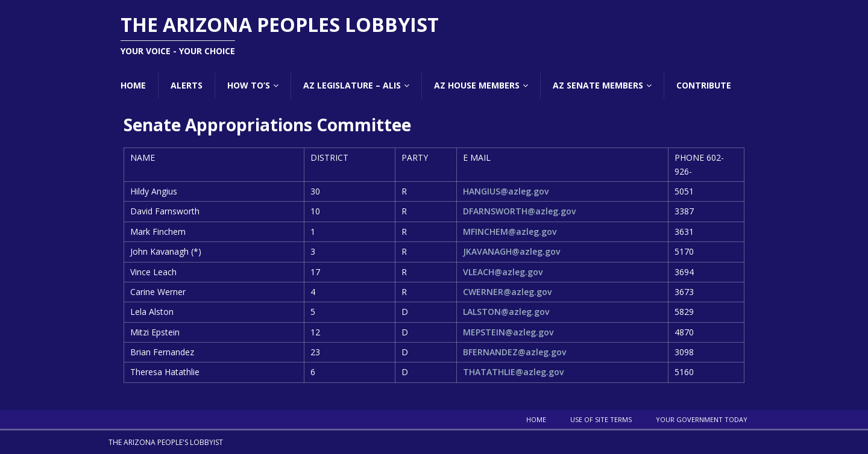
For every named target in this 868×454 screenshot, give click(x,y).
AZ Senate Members (598, 85)
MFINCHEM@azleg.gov (510, 232)
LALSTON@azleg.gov (506, 312)
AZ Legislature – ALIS (352, 85)
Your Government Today (702, 419)
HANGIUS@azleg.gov (506, 191)
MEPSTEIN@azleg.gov (508, 332)
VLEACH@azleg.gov (503, 272)
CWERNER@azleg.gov (507, 292)
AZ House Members (477, 85)
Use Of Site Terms (601, 419)
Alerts (187, 85)
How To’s (249, 85)
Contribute (704, 85)
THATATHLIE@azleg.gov (513, 372)
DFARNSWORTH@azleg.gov (519, 211)
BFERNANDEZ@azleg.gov (514, 352)
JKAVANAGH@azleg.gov (511, 251)
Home (133, 85)
